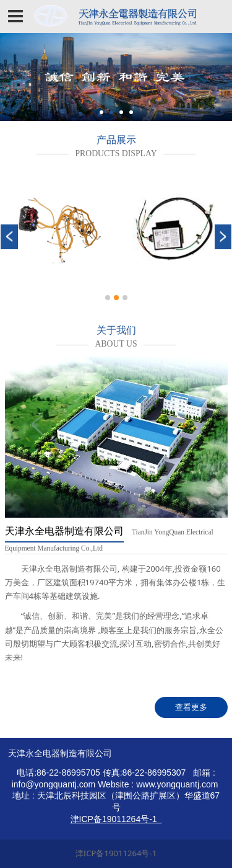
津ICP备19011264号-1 (116, 853)
